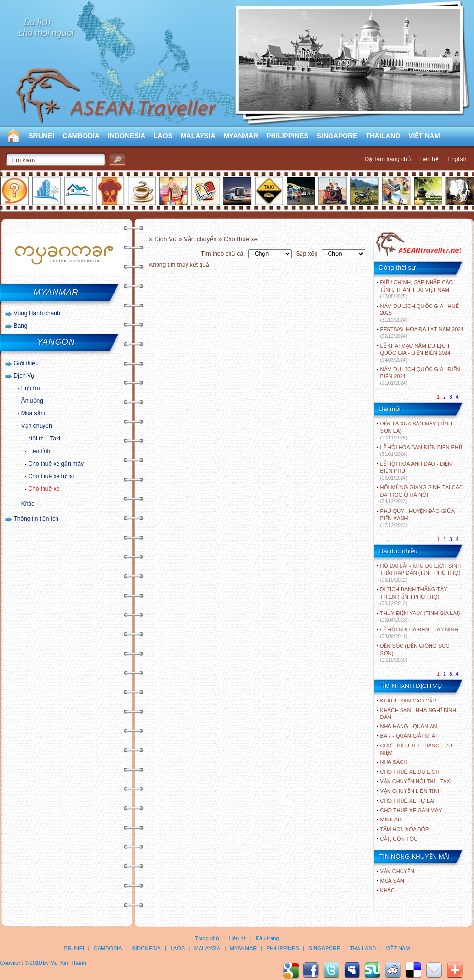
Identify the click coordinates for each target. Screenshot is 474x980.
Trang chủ (207, 938)
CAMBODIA (81, 136)
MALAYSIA (198, 136)
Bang (21, 326)
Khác (28, 504)
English (457, 159)
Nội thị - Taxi (44, 439)
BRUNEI (42, 136)
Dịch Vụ (24, 376)
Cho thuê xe (44, 489)
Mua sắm (33, 413)
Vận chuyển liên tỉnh (411, 791)
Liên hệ (429, 159)
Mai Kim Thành (68, 963)
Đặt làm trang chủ (387, 159)
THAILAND (383, 136)
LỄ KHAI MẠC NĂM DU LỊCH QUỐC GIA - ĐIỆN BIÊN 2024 (416, 353)
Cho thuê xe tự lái (51, 476)
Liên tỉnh (40, 451)
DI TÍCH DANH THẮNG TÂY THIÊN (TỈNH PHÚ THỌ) (414, 596)
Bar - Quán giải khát (409, 736)
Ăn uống (32, 401)
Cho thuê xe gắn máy (56, 464)
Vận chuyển (37, 426)
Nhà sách (394, 762)
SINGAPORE (337, 136)
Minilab (391, 819)
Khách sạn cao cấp (408, 701)
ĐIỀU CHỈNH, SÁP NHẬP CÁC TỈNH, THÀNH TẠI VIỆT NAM (417, 289)
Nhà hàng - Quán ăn (409, 726)
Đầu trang (267, 938)
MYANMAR (241, 136)
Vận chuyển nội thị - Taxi (416, 781)
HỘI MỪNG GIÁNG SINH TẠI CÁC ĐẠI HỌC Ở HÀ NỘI (422, 494)
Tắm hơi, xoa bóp (405, 829)
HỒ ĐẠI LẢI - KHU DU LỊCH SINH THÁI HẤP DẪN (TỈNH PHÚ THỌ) (421, 573)
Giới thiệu (26, 363)
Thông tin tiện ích (36, 519)
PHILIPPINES (288, 136)
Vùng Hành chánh (37, 313)
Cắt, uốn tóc (399, 839)
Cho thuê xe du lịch (410, 772)
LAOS (163, 136)
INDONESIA (127, 136)
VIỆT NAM (424, 136)
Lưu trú (31, 388)
